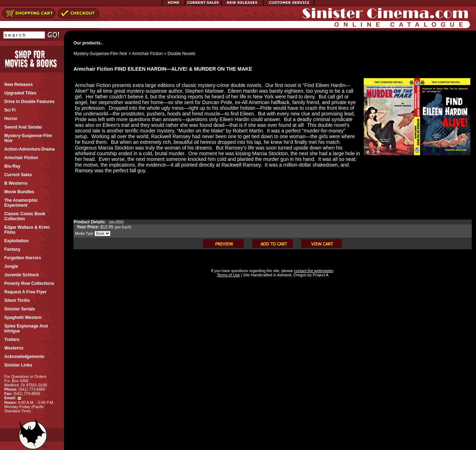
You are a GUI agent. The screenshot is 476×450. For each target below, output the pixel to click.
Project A (320, 275)
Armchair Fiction (147, 54)
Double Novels (182, 54)
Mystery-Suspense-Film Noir (100, 54)
